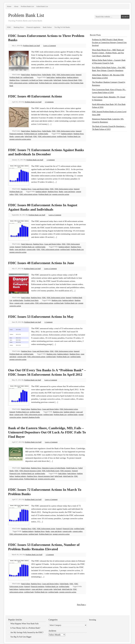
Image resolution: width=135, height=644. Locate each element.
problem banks (28, 77)
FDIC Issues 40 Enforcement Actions (35, 96)
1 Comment (51, 160)
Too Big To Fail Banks (62, 27)
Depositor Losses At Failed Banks (54, 468)
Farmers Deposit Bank (70, 80)
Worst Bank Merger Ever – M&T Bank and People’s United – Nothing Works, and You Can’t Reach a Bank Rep (108, 53)
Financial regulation (33, 27)
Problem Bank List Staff (32, 46)
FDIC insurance (66, 471)
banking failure (61, 77)
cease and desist (70, 192)
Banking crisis (57, 300)
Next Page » (81, 605)
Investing (93, 620)
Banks (12, 136)
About (16, 6)
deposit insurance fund (46, 476)
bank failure (51, 77)
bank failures (72, 473)
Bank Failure (47, 27)
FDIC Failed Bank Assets (51, 471)
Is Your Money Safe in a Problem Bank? (25, 628)
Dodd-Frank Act (72, 468)
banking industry (73, 77)
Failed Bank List (42, 6)
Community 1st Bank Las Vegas (31, 80)
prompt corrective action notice (20, 139)
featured (79, 75)
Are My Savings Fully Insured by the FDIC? (27, 632)
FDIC (9, 27)
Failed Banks (47, 75)
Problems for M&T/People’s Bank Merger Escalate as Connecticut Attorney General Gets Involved (109, 43)
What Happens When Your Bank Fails (25, 624)
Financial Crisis (15, 473)
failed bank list (68, 476)
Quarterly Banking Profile (31, 417)
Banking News (19, 27)
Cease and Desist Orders (41, 189)
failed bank (57, 80)
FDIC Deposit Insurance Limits (30, 471)
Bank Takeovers (27, 244)
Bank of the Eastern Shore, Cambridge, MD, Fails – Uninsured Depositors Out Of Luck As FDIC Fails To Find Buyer (47, 432)
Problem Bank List (27, 6)
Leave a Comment (50, 46)
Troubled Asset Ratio (31, 300)
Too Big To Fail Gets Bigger (21, 637)
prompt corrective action (61, 83)
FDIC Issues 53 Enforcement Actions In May (41, 317)
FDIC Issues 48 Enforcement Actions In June (41, 263)
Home (9, 6)
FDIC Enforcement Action (66, 75)
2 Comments (49, 102)
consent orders (29, 303)
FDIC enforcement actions (19, 83)
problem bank (33, 83)
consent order (48, 80)
